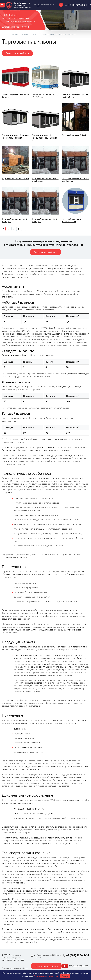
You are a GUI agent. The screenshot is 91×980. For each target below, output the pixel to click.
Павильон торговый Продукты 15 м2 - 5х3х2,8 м (45, 138)
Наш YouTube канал (79, 966)
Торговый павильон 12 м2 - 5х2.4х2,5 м (45, 180)
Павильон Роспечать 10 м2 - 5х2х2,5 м (45, 96)
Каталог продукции (20, 34)
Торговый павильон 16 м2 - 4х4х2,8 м (45, 220)
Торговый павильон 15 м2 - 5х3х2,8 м (15, 220)
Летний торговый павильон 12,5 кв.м (15, 96)
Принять (65, 976)
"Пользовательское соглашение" (46, 976)
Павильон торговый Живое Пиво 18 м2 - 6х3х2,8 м (15, 136)
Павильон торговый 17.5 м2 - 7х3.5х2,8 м (75, 96)
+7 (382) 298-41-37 (80, 5)
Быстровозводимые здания (43, 34)
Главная (5, 34)
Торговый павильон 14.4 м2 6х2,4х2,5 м (75, 180)
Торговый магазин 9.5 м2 (74, 135)
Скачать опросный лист (17, 53)
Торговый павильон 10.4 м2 (15, 178)
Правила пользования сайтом (15, 968)
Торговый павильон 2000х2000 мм (71, 220)
